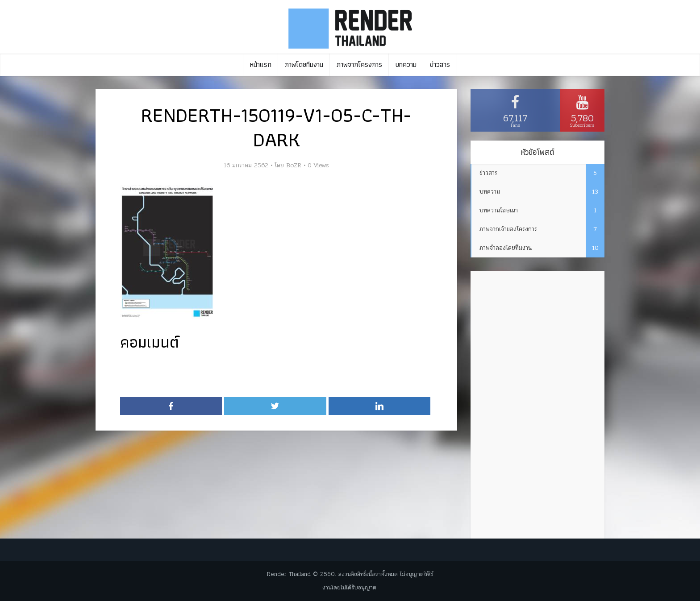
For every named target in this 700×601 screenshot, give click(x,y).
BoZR (294, 166)
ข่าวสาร (440, 64)
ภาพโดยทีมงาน (304, 64)
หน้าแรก (261, 64)
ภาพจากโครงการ (359, 64)
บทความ (406, 64)
